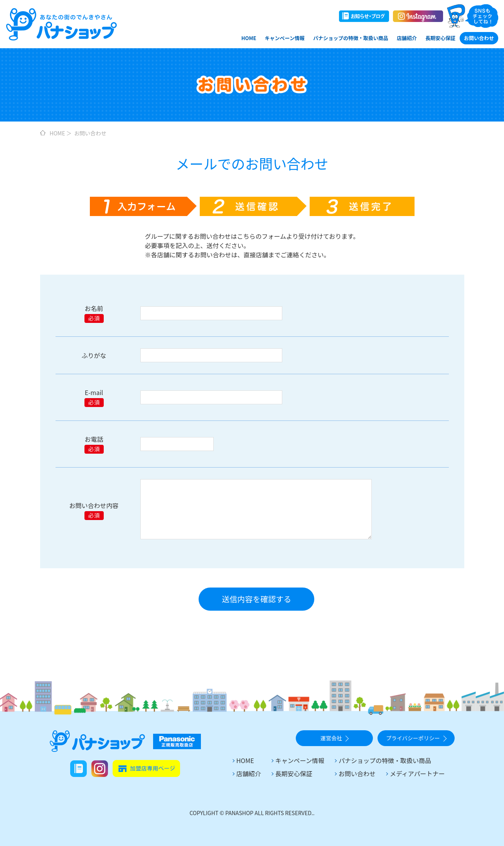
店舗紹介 (407, 38)
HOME (249, 38)
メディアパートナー (417, 773)
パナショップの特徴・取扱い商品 (351, 38)
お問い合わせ (479, 38)
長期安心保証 (440, 38)
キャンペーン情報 (285, 38)
